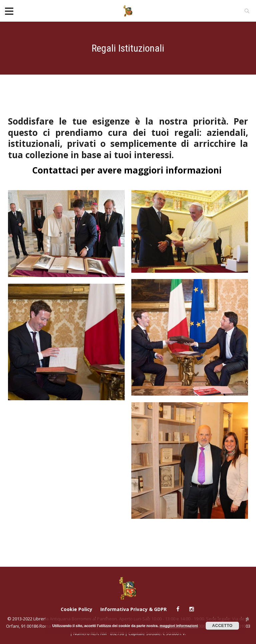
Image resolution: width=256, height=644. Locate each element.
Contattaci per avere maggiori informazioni (128, 170)
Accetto (222, 626)
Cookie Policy (76, 609)
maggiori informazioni (179, 626)
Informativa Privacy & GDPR (133, 609)
